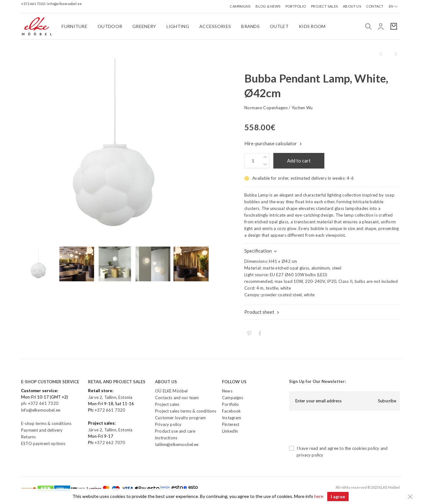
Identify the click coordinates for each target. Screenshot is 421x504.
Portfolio (231, 404)
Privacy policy (168, 424)
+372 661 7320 (33, 4)
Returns (28, 437)
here (318, 497)
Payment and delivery (42, 430)
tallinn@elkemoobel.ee (177, 444)
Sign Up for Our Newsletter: (317, 381)
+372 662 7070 (110, 443)
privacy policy (310, 455)
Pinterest (231, 424)
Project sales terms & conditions (186, 411)
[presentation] (337, 428)
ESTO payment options (43, 443)
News (227, 391)
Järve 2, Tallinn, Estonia (110, 397)
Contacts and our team (177, 398)
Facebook (231, 411)
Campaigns (233, 398)
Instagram (232, 418)
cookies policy (366, 448)
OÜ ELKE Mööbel (171, 391)
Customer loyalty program (180, 418)
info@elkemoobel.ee (65, 4)
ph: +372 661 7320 (40, 403)
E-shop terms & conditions (46, 423)
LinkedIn (230, 431)
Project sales (167, 404)
